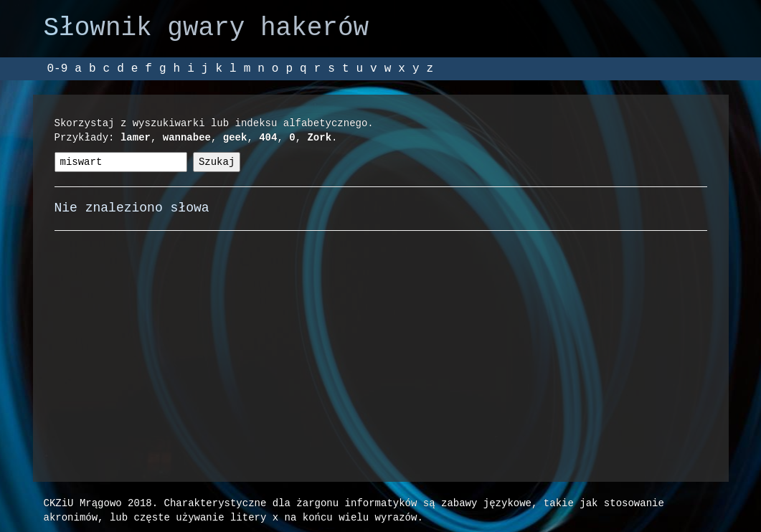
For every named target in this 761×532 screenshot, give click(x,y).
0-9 (58, 69)
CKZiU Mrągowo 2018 (98, 503)
